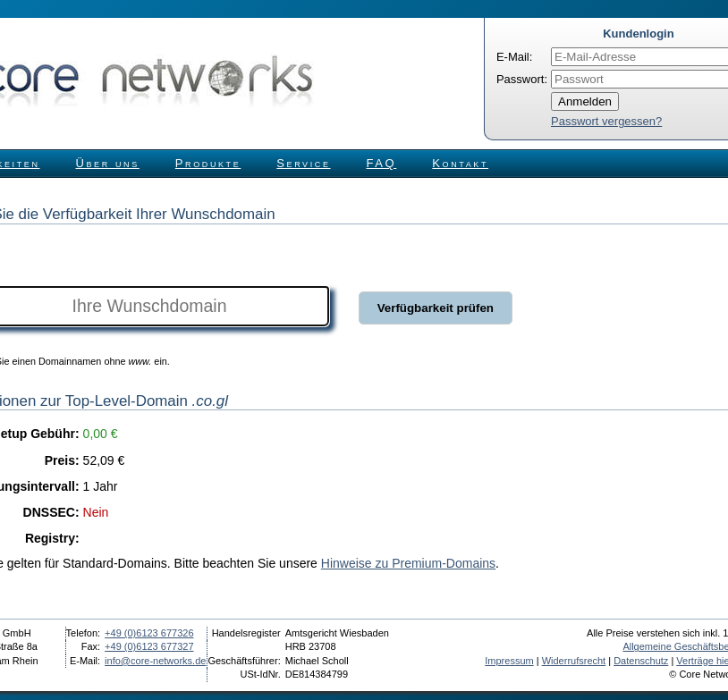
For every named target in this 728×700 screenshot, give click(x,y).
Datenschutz (641, 661)
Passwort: (522, 79)
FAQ (382, 163)
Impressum (509, 661)
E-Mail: (514, 57)
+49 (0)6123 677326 (149, 633)
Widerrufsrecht (574, 661)
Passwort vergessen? (606, 121)
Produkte (208, 163)
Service (303, 163)
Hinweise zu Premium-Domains (408, 563)
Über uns (108, 163)
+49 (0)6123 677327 (149, 646)
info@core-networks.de (155, 661)
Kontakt (460, 163)
